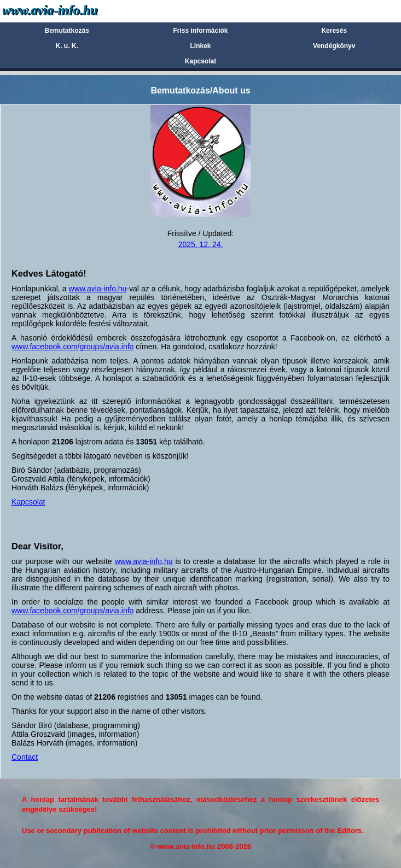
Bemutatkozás (67, 31)
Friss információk (200, 31)
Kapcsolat (201, 61)
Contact (25, 757)
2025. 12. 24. (201, 244)
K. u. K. (67, 46)
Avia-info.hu (69, 11)
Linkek (200, 46)
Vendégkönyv (334, 46)
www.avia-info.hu (98, 289)
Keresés (334, 31)
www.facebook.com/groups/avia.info (72, 347)
